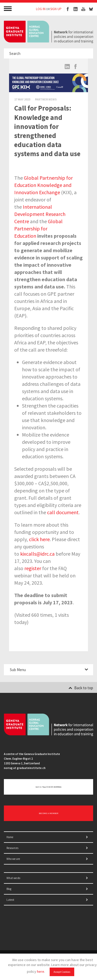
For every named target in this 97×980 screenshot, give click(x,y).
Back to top (81, 688)
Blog (9, 889)
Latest (10, 900)
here (41, 971)
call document (63, 512)
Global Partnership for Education (38, 228)
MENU (8, 8)
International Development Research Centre (40, 214)
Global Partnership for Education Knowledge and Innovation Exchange (43, 185)
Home (10, 837)
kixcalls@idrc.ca (37, 554)
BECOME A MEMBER (48, 813)
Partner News (46, 99)
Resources (12, 848)
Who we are (13, 859)
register (33, 568)
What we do (13, 878)
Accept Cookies (62, 972)
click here (39, 539)
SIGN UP (56, 9)
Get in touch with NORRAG (48, 787)
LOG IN (41, 9)
